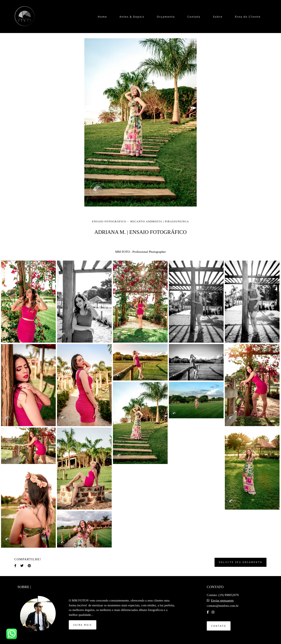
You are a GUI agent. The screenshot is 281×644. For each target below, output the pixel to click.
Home (102, 17)
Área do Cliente (248, 17)
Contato (194, 17)
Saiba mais (83, 625)
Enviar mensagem (222, 601)
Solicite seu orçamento (241, 562)
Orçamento (166, 17)
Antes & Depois (132, 17)
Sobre (218, 17)
